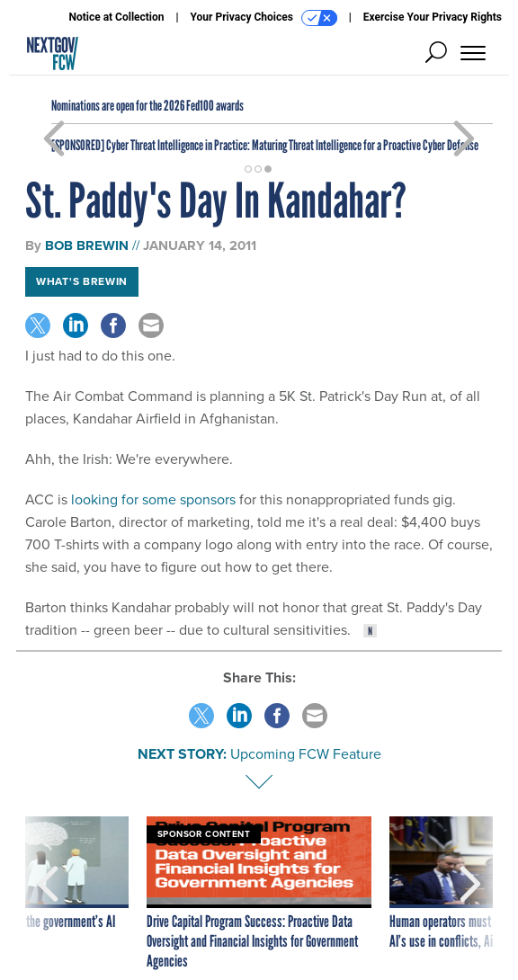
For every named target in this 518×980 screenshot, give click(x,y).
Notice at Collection (116, 17)
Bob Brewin (87, 245)
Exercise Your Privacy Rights (433, 17)
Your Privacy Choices (264, 18)
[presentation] (48, 894)
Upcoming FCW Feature (306, 754)
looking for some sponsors (153, 499)
